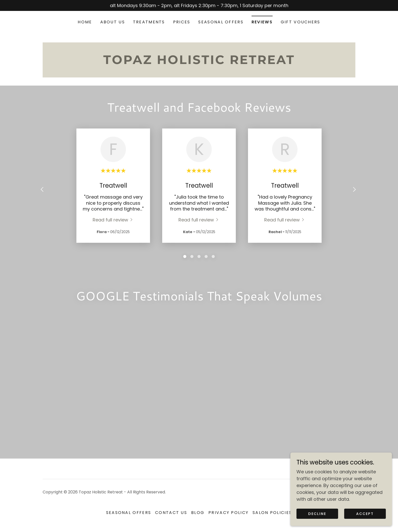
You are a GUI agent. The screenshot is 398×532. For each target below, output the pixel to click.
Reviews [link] (262, 22)
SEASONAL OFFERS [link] (221, 22)
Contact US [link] (171, 513)
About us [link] (113, 22)
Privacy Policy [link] (228, 513)
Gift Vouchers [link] (301, 22)
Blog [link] (198, 513)
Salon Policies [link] (272, 513)
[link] (199, 62)
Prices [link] (182, 22)
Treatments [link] (149, 22)
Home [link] (85, 22)
